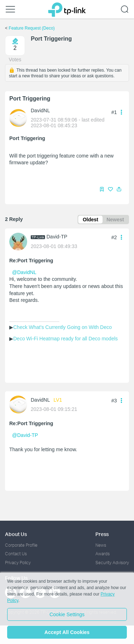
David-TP (57, 237)
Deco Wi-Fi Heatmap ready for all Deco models (66, 339)
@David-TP (25, 435)
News (101, 545)
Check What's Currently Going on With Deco (63, 327)
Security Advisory (112, 563)
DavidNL (40, 110)
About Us (16, 534)
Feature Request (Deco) (32, 28)
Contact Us (16, 554)
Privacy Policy (18, 563)
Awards (103, 554)
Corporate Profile (21, 545)
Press (102, 534)
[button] (119, 189)
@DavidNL (24, 272)
